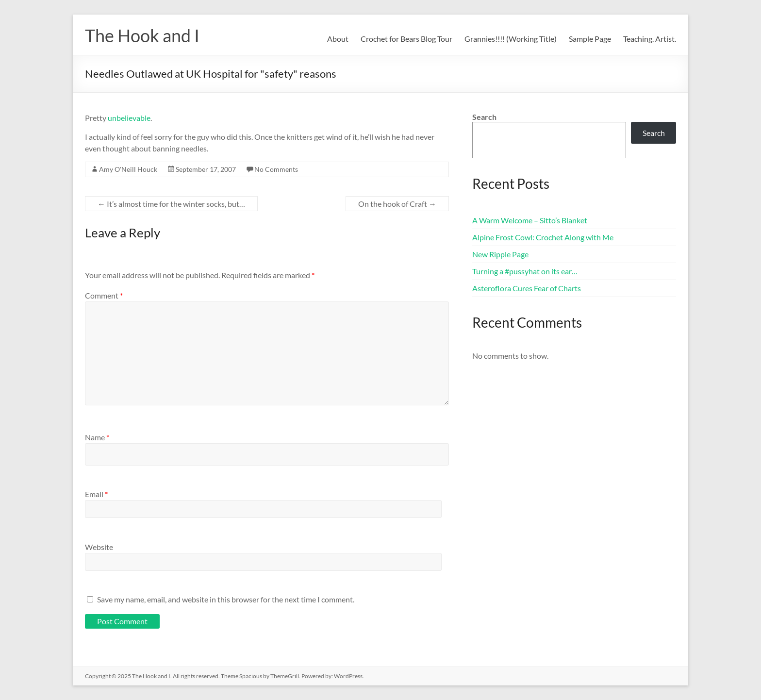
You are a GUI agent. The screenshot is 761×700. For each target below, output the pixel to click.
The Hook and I (142, 35)
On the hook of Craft (397, 204)
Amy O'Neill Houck (128, 169)
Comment (104, 295)
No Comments (276, 169)
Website (99, 547)
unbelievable (129, 118)
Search (484, 117)
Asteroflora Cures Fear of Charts (527, 288)
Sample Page (590, 39)
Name (97, 437)
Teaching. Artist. (650, 39)
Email (96, 494)
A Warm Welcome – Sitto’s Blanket (530, 220)
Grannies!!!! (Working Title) (511, 39)
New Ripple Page (500, 254)
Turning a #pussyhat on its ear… (525, 271)
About (338, 39)
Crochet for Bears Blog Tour (406, 39)
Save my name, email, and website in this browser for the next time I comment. (226, 599)
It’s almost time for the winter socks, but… (171, 204)
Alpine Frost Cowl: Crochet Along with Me (543, 237)
